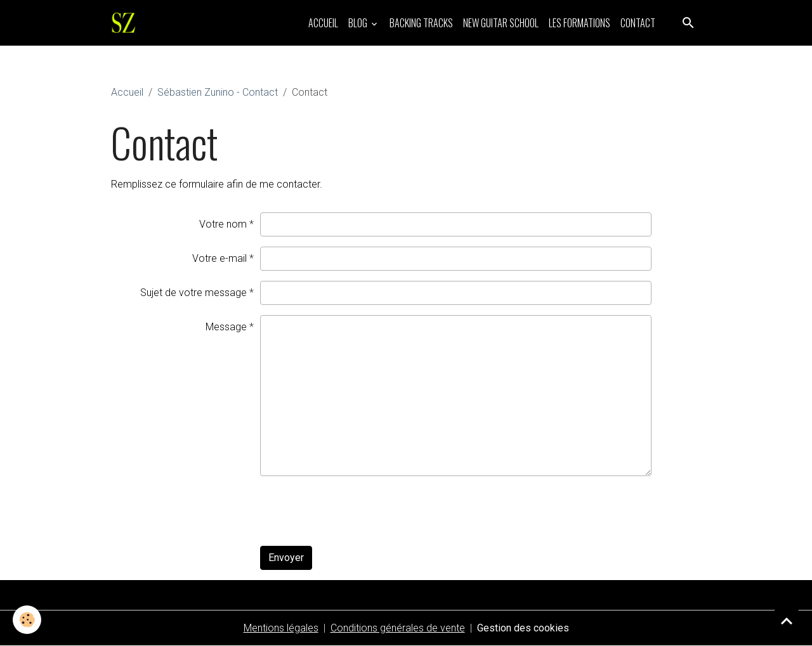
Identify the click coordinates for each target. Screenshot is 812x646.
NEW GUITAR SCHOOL (501, 23)
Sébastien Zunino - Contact (218, 92)
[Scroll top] (787, 621)
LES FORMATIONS (580, 23)
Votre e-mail (219, 258)
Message (226, 327)
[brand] (126, 23)
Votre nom (223, 224)
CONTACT (638, 23)
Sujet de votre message (193, 293)
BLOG (359, 23)
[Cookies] (27, 620)
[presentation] (357, 511)
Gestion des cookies (523, 628)
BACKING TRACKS (421, 23)
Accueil (127, 92)
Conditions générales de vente (398, 628)
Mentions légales (281, 628)
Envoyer (286, 558)
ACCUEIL (323, 23)
